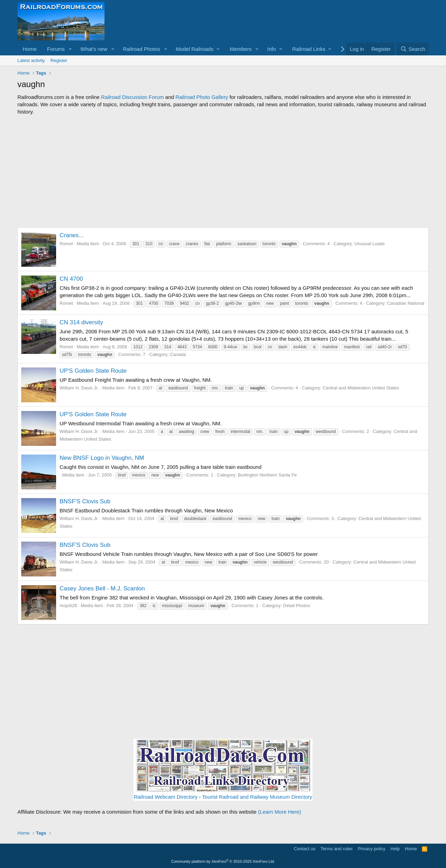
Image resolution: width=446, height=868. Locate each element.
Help (395, 849)
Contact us (305, 849)
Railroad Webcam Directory (166, 797)
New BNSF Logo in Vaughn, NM (102, 458)
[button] (70, 49)
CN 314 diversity (81, 322)
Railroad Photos (142, 49)
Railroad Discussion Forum (132, 97)
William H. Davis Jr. (79, 388)
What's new (94, 49)
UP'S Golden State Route (93, 371)
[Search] (413, 49)
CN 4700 (71, 279)
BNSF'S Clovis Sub (85, 501)
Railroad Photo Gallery (202, 97)
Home (30, 49)
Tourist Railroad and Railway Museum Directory (257, 797)
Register (59, 60)
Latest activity (31, 60)
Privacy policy (372, 849)
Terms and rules (337, 849)
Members (241, 49)
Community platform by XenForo (223, 861)
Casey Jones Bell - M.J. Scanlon (102, 588)
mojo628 (68, 606)
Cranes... (72, 235)
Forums (56, 49)
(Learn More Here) (280, 812)
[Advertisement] (223, 171)
